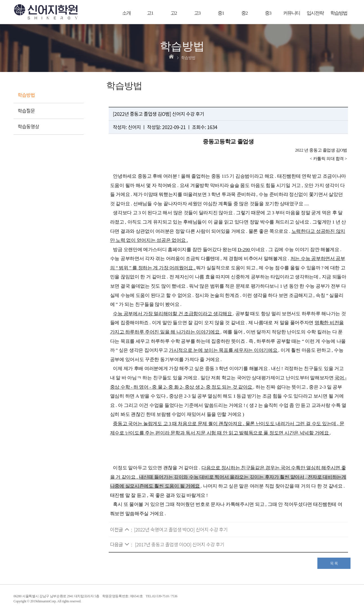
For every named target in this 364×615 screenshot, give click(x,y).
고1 (150, 13)
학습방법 (339, 13)
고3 (197, 13)
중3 (268, 13)
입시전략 (315, 13)
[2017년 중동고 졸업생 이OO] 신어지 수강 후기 (179, 544)
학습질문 (26, 111)
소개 (126, 13)
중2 (244, 13)
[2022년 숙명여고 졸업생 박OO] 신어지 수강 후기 (181, 529)
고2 (174, 13)
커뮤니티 (292, 13)
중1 (221, 13)
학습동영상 (29, 126)
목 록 (334, 563)
